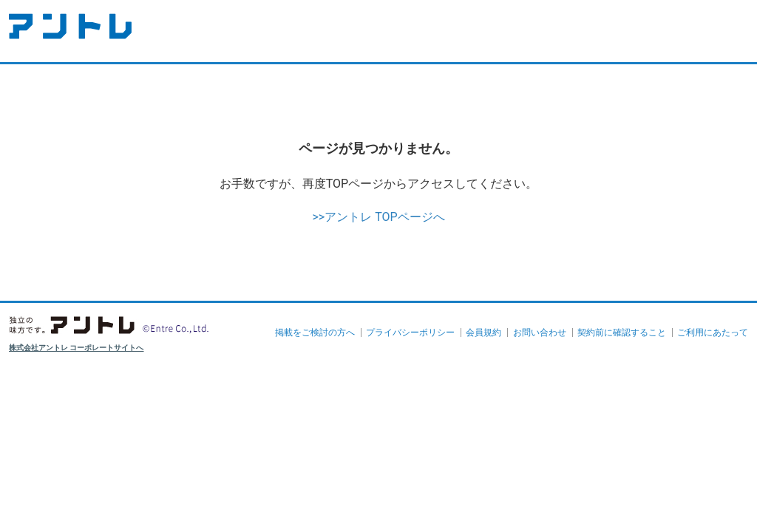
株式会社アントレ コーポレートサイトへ (77, 348)
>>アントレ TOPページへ (378, 217)
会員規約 (483, 332)
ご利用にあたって (713, 332)
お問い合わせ (540, 332)
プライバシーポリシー (410, 332)
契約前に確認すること (622, 332)
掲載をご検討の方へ (315, 332)
